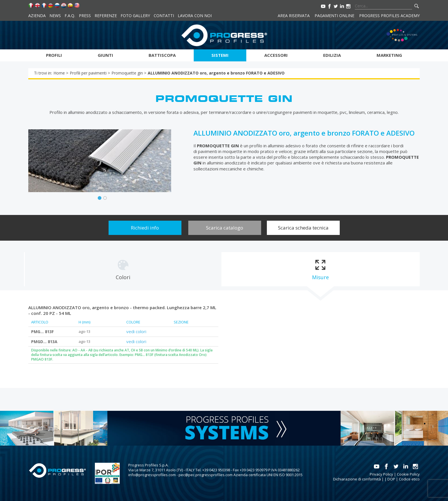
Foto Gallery (135, 16)
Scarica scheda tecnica (303, 228)
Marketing (389, 55)
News (55, 16)
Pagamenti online (334, 16)
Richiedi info (145, 228)
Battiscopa (162, 55)
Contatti (164, 16)
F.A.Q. (70, 16)
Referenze (106, 16)
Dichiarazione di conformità (357, 479)
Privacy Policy (381, 474)
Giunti (105, 55)
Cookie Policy (408, 474)
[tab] (123, 269)
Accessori (276, 55)
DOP (391, 479)
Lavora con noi (195, 16)
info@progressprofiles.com (152, 475)
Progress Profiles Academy (389, 16)
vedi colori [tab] (136, 331)
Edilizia (332, 55)
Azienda (37, 16)
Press (85, 16)
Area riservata (294, 16)
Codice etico (409, 479)
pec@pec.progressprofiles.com (206, 475)
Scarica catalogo (225, 228)
